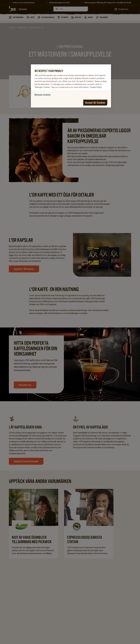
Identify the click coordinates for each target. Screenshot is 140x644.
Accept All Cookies (95, 103)
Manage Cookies (43, 95)
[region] (71, 86)
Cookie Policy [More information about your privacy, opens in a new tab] (96, 87)
